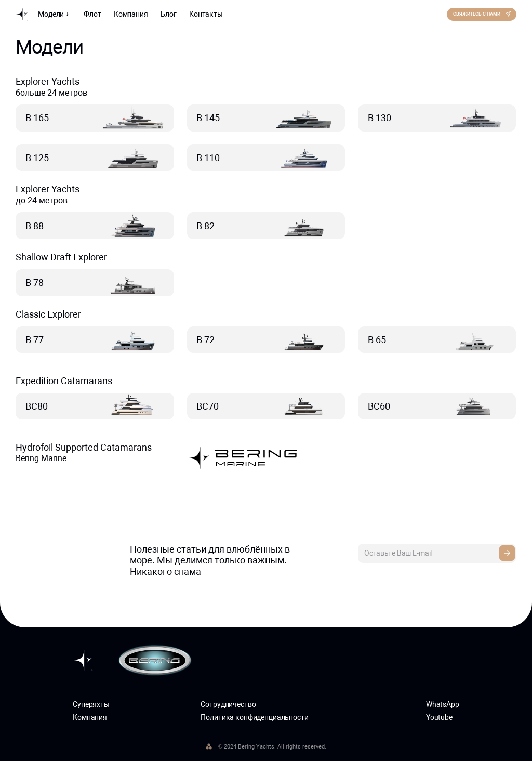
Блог (168, 14)
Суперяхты (91, 704)
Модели (55, 14)
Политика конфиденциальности (254, 717)
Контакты (206, 14)
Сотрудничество (228, 704)
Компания (131, 14)
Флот (92, 14)
